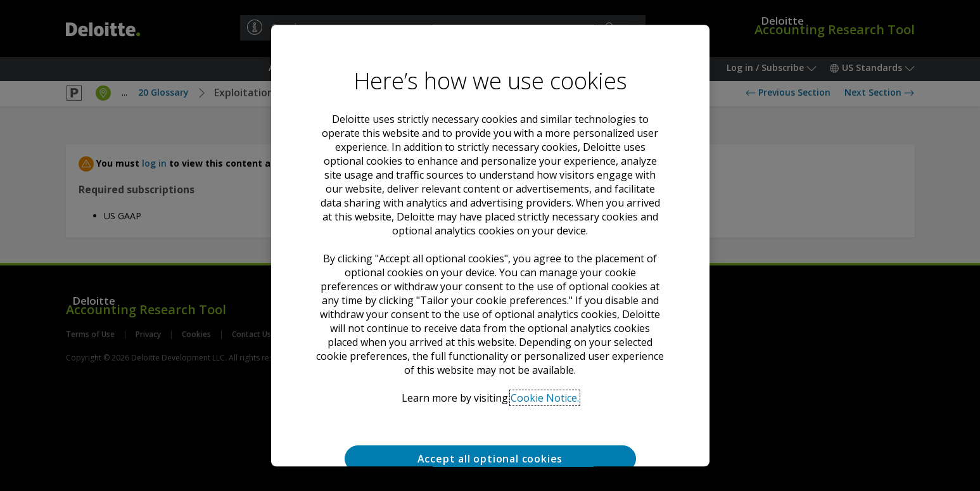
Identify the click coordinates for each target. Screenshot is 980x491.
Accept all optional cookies (490, 459)
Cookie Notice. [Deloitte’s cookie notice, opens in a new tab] (545, 398)
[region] (490, 246)
